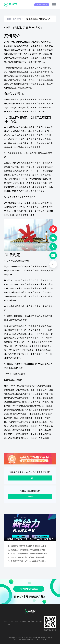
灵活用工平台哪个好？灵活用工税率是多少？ (29, 557)
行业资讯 (39, 621)
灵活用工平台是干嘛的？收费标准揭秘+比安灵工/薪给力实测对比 (29, 554)
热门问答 (31, 621)
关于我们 (7, 625)
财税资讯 (17, 19)
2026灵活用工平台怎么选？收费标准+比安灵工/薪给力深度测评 (28, 546)
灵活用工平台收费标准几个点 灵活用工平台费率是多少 (29, 550)
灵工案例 (23, 621)
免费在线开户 (42, 5)
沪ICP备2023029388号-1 (37, 640)
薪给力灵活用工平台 (11, 621)
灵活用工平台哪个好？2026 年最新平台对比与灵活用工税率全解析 (29, 561)
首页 (9, 19)
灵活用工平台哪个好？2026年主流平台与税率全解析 (30, 539)
